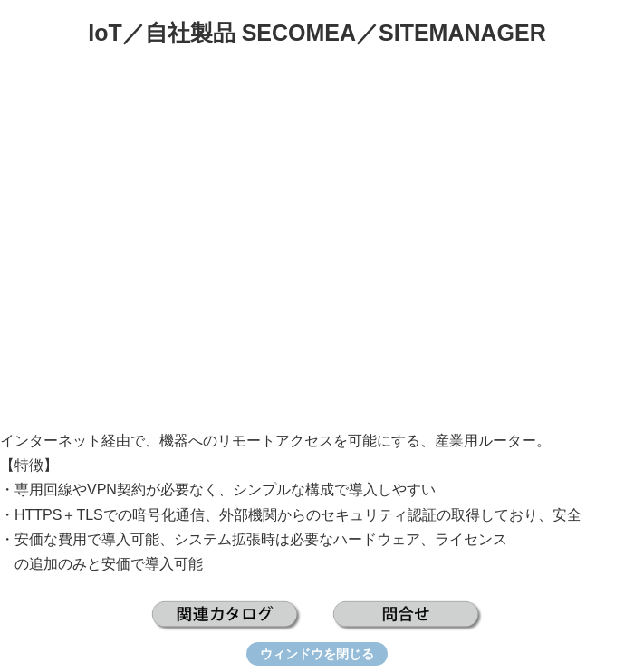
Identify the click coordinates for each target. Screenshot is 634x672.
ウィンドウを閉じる (317, 654)
